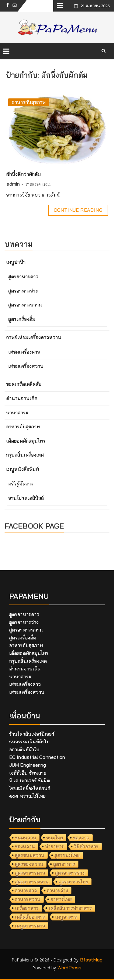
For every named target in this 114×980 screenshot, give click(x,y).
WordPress (70, 968)
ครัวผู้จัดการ (21, 484)
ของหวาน (25, 846)
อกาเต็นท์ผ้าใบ (24, 749)
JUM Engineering (28, 765)
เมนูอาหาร (66, 917)
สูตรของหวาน (29, 864)
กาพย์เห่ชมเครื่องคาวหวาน (34, 337)
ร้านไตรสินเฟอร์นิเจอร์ (32, 734)
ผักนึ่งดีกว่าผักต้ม (23, 174)
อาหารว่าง (57, 890)
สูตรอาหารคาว (23, 276)
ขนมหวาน (26, 838)
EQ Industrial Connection (37, 757)
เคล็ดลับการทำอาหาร (70, 908)
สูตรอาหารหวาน (25, 305)
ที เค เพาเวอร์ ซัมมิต (29, 780)
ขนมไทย (55, 838)
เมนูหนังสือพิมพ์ (22, 469)
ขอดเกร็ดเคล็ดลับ (24, 384)
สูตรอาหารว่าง (23, 291)
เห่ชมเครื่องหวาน (26, 366)
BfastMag (91, 960)
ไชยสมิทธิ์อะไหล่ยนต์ (30, 788)
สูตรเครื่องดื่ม (22, 319)
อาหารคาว (26, 890)
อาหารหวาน (28, 899)
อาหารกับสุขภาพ (29, 102)
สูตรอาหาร (64, 864)
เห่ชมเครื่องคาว (24, 352)
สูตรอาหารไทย (73, 882)
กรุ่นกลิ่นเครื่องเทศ (25, 455)
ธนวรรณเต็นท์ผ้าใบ (29, 742)
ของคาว (81, 838)
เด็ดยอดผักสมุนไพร (26, 441)
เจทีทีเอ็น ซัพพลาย (28, 773)
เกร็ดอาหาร (27, 908)
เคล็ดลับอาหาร (30, 917)
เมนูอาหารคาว (30, 926)
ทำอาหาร (55, 846)
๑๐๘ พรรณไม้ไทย (27, 796)
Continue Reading (78, 210)
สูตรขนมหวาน (30, 855)
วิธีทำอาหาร (86, 846)
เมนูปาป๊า (16, 262)
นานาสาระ (17, 413)
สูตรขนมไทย (67, 855)
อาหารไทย (61, 899)
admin (13, 184)
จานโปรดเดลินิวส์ (26, 498)
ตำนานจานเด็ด (22, 398)
